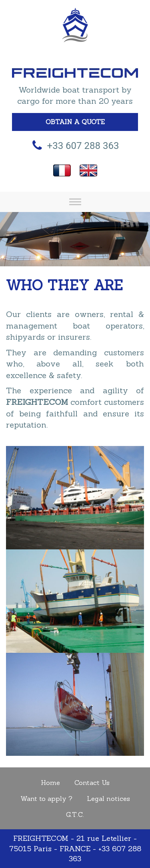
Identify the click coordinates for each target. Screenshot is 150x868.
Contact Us (92, 783)
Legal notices (108, 799)
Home (50, 783)
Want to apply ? (46, 799)
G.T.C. (75, 814)
